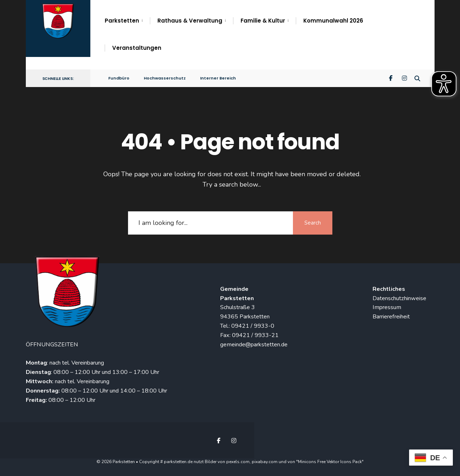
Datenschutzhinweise (399, 298)
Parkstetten (122, 21)
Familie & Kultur (263, 21)
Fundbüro (119, 78)
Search (313, 223)
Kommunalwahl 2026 (333, 21)
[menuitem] (127, 21)
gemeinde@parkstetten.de (254, 345)
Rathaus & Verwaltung (190, 21)
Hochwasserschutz (165, 78)
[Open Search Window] (417, 78)
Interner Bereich (218, 78)
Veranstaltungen (137, 48)
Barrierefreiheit (391, 317)
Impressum (387, 307)
